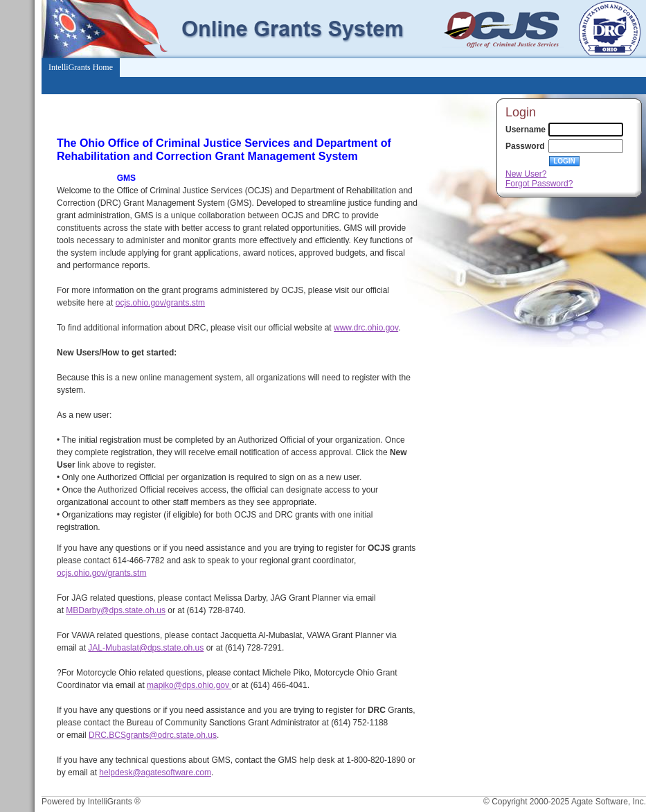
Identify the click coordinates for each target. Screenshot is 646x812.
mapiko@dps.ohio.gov (189, 685)
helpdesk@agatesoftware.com (155, 773)
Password (525, 146)
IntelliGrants (110, 802)
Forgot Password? (539, 184)
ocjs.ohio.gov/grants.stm (160, 303)
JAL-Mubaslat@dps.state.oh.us (146, 648)
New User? (526, 174)
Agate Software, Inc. (609, 802)
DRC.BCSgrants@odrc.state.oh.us (153, 735)
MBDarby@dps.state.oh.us (116, 610)
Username (526, 130)
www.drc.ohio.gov (366, 328)
